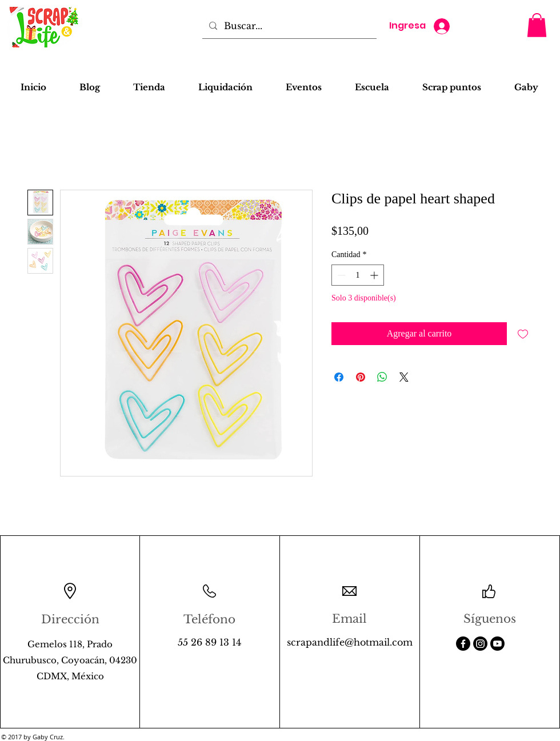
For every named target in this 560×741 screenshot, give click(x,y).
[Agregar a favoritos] (523, 334)
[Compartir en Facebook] (339, 377)
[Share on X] (404, 377)
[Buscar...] (288, 26)
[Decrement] (340, 275)
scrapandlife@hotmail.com (350, 642)
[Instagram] (480, 644)
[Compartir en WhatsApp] (382, 377)
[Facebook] (463, 644)
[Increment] (375, 275)
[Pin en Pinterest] (361, 377)
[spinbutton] (358, 275)
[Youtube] (497, 644)
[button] (537, 25)
